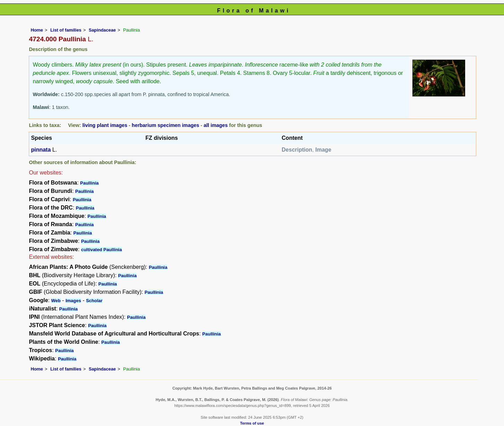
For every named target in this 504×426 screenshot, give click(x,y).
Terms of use (252, 423)
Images (73, 301)
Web (56, 301)
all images (216, 125)
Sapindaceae (102, 30)
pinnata (41, 150)
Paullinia (89, 183)
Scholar (94, 301)
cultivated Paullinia (102, 250)
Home (37, 30)
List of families (66, 30)
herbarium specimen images (165, 125)
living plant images (105, 125)
